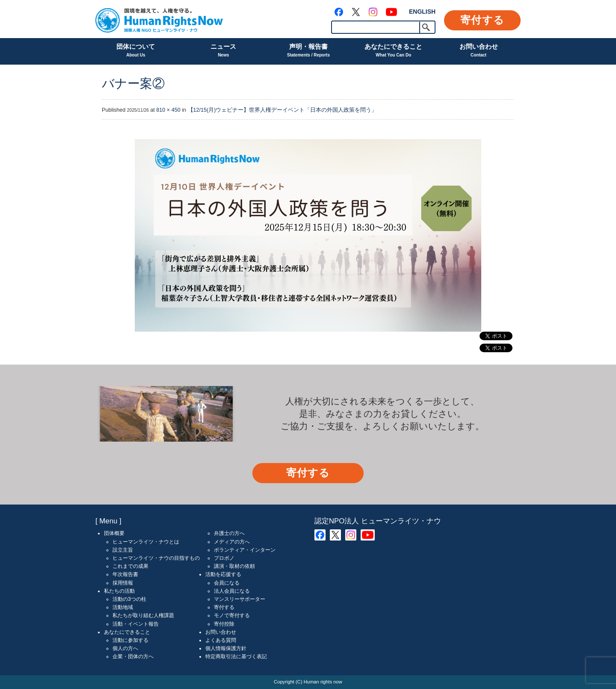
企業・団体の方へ (133, 656)
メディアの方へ (232, 542)
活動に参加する (130, 640)
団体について (136, 51)
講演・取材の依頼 (234, 566)
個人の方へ (125, 648)
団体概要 (114, 533)
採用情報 (123, 583)
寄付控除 (224, 624)
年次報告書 (125, 574)
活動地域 (123, 607)
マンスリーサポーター (240, 599)
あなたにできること (393, 51)
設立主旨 (123, 550)
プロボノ (224, 558)
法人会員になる (232, 591)
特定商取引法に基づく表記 (236, 656)
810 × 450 (168, 110)
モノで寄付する (232, 615)
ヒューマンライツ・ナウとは (146, 542)
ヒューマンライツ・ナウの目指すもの (156, 558)
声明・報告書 (308, 51)
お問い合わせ (479, 51)
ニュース (223, 51)
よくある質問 (221, 640)
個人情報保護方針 (226, 648)
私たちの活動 (119, 591)
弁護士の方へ (229, 533)
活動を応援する (223, 574)
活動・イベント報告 (136, 624)
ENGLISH (422, 12)
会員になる (227, 583)
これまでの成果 (130, 566)
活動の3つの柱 (129, 599)
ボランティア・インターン (245, 550)
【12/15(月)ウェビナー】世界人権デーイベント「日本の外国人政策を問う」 (283, 110)
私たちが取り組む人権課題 (143, 615)
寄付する (482, 20)
